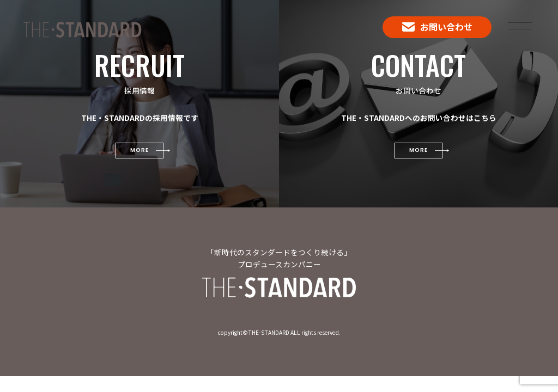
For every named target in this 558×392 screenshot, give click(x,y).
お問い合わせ (437, 27)
